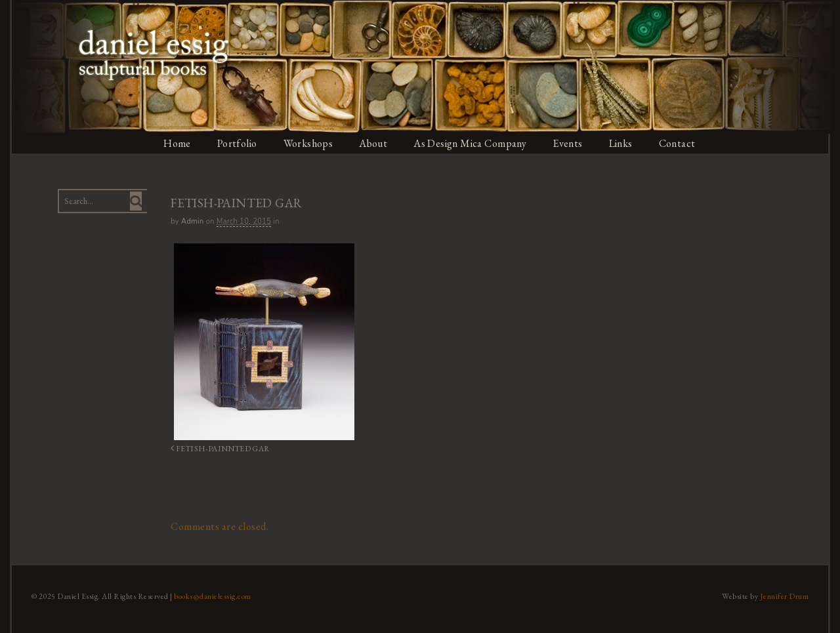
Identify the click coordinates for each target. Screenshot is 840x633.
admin (191, 221)
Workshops (308, 143)
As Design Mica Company (471, 143)
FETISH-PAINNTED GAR (216, 448)
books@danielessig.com (211, 596)
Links (623, 143)
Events (570, 143)
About (374, 143)
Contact (680, 143)
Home (177, 143)
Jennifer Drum (787, 596)
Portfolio (237, 143)
